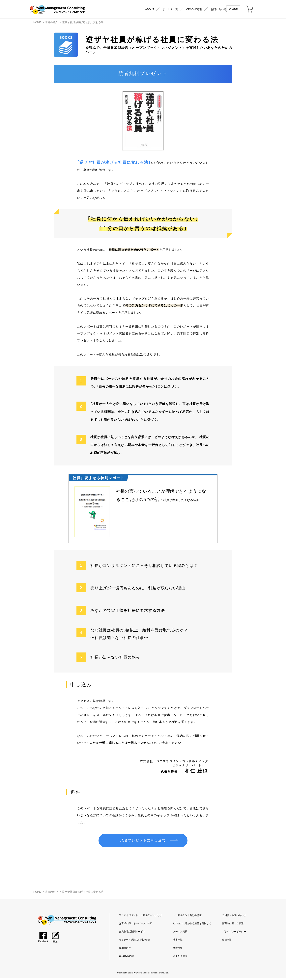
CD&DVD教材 (194, 9)
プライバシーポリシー (234, 934)
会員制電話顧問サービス (132, 934)
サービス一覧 (170, 9)
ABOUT (150, 9)
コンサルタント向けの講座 (187, 917)
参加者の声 (125, 950)
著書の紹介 (52, 22)
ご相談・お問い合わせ (234, 917)
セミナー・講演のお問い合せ (134, 942)
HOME (37, 22)
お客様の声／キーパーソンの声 (136, 926)
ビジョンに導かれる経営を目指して (192, 926)
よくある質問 (180, 958)
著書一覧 (178, 942)
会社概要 (227, 942)
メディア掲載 (180, 934)
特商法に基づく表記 (233, 926)
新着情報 (178, 950)
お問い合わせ (218, 9)
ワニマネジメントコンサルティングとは (140, 917)
